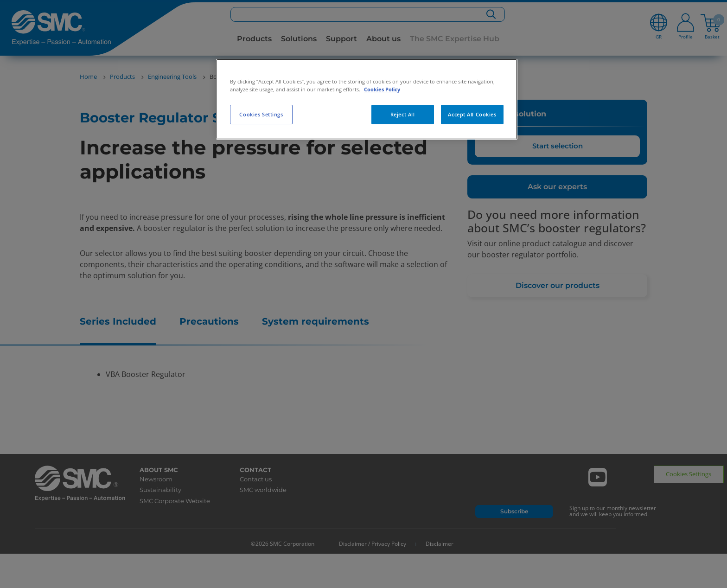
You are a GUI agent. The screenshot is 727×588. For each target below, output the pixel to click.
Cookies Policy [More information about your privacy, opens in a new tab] (382, 89)
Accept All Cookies (472, 114)
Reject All (403, 114)
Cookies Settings (261, 114)
